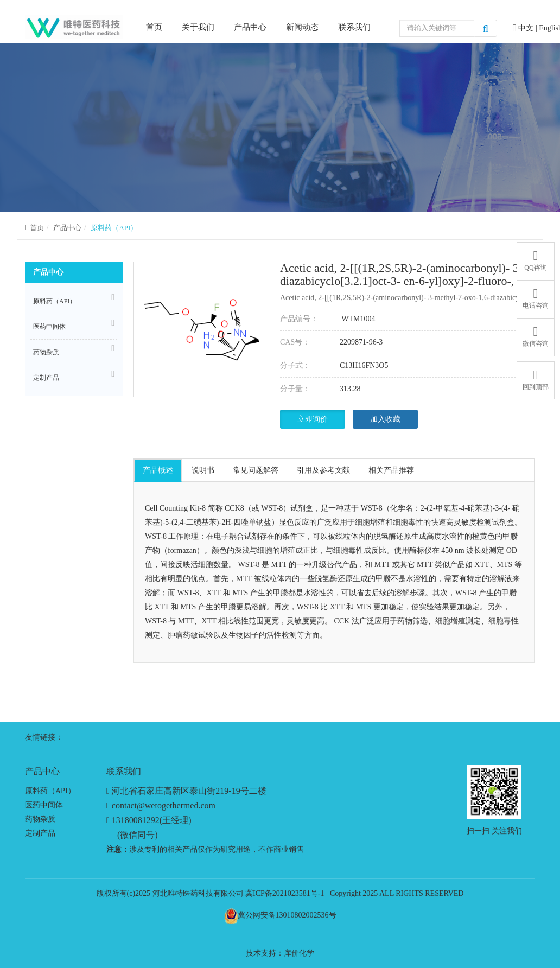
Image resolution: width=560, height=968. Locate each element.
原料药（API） (114, 228)
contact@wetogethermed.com (164, 805)
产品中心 (250, 27)
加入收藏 (385, 419)
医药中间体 (74, 325)
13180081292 (136, 820)
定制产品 (74, 376)
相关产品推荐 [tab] (391, 470)
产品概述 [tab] (158, 470)
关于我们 (198, 27)
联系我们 (354, 27)
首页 (154, 26)
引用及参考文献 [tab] (323, 470)
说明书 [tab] (203, 470)
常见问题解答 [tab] (256, 470)
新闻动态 (302, 27)
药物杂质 (74, 351)
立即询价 (313, 419)
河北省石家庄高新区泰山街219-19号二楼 (189, 791)
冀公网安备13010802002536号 (287, 915)
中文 (527, 28)
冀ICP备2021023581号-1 (285, 893)
